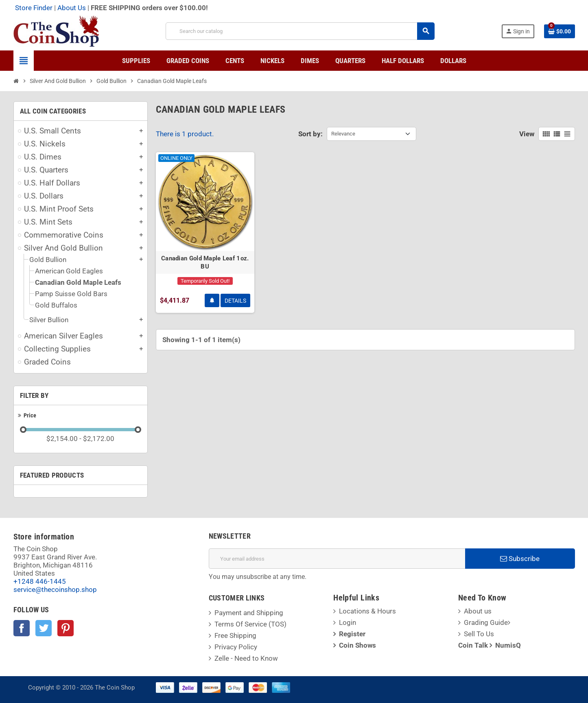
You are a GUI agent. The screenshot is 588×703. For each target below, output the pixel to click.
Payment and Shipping (249, 613)
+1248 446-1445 (40, 581)
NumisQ (508, 645)
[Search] (300, 31)
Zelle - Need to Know (246, 658)
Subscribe (520, 559)
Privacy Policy (236, 647)
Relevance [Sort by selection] (343, 134)
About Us (72, 8)
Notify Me (212, 300)
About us (478, 611)
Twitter (44, 628)
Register (352, 634)
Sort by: (310, 134)
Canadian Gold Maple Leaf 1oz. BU (205, 262)
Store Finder (34, 8)
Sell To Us (479, 634)
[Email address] (337, 559)
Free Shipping (235, 635)
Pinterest (66, 628)
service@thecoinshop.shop (55, 589)
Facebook (22, 628)
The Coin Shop (115, 688)
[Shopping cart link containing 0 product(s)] (560, 31)
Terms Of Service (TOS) (250, 624)
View (527, 134)
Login (348, 622)
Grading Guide (486, 622)
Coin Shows (357, 645)
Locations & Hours (367, 611)
